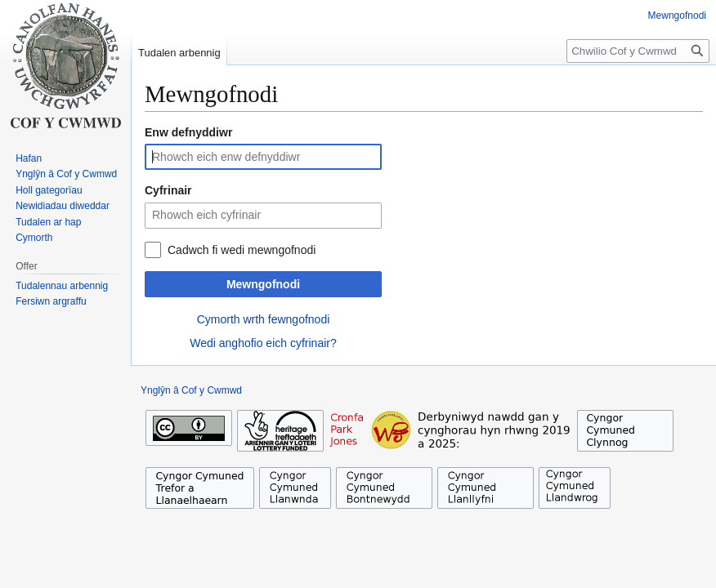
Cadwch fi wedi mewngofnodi (242, 250)
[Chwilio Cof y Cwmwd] (638, 51)
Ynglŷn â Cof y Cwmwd (191, 390)
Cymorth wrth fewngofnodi (264, 319)
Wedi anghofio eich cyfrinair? (263, 343)
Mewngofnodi (263, 284)
